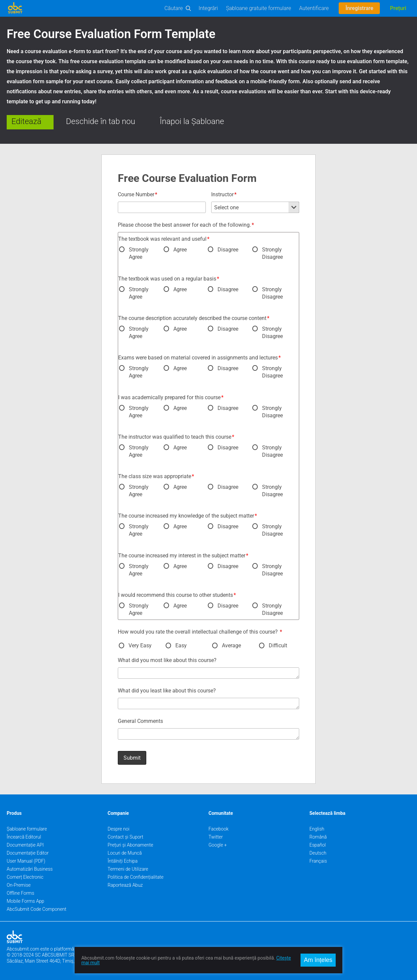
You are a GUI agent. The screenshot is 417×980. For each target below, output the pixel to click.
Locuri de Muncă (125, 853)
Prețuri (398, 8)
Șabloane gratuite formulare (259, 8)
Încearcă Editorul (24, 837)
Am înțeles (318, 960)
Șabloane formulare (27, 829)
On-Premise (19, 885)
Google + (218, 845)
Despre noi (119, 829)
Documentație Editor (28, 853)
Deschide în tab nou (101, 121)
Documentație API (25, 845)
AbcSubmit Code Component (36, 909)
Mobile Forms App (25, 901)
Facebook (219, 829)
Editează (26, 121)
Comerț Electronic (25, 877)
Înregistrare (359, 8)
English (317, 829)
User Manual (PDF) (26, 861)
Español (318, 845)
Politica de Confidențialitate (136, 877)
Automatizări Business (30, 869)
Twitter (216, 837)
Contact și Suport (126, 837)
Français (318, 861)
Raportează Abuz (125, 885)
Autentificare (314, 8)
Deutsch (318, 853)
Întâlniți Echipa (123, 861)
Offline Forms (20, 893)
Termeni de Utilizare (128, 869)
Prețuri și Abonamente (131, 845)
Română (318, 837)
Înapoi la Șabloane (192, 121)
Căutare (174, 8)
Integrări (208, 8)
